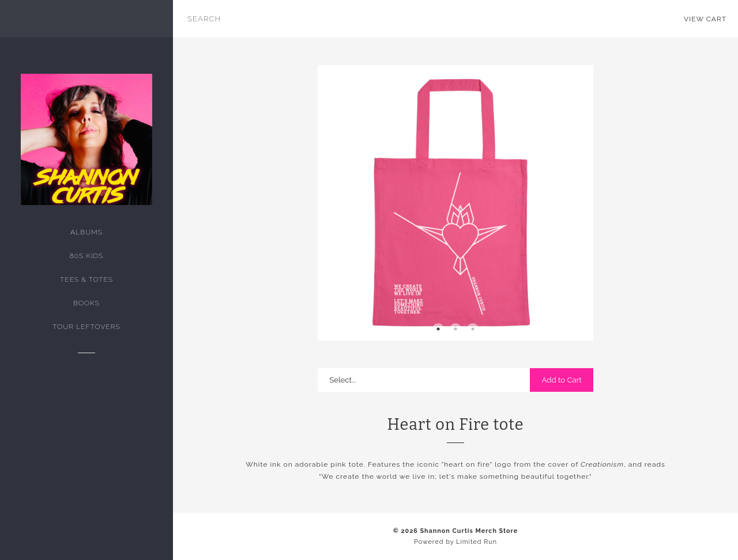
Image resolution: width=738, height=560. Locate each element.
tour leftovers (86, 327)
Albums (86, 232)
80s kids (87, 256)
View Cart (705, 19)
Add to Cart (561, 380)
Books (86, 303)
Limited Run (477, 542)
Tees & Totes (86, 279)
